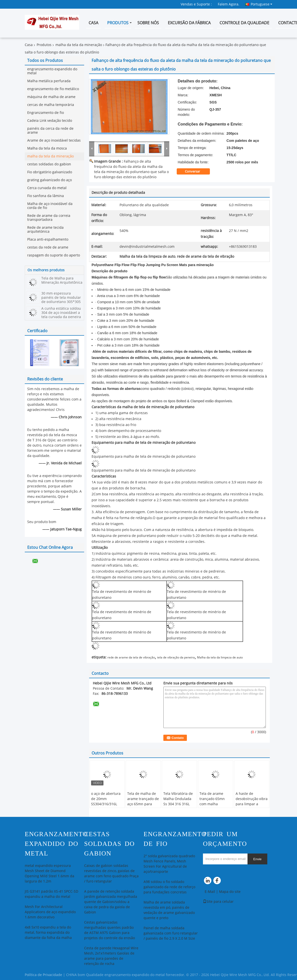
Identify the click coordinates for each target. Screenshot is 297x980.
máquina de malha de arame (51, 97)
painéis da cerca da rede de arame (50, 131)
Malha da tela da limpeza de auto (220, 657)
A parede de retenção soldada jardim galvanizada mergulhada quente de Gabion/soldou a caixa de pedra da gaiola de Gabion (111, 902)
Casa (93, 23)
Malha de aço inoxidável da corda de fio (50, 206)
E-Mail (210, 892)
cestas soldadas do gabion (49, 164)
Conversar (196, 172)
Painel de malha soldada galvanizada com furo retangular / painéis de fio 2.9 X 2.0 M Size (171, 933)
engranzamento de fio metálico (53, 89)
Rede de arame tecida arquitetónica (45, 230)
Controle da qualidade (244, 23)
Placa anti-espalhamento (48, 239)
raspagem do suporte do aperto (54, 255)
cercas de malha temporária (51, 105)
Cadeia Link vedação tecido (50, 121)
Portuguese (261, 4)
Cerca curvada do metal (47, 188)
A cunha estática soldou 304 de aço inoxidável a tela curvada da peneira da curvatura (61, 315)
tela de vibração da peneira (176, 657)
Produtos (118, 23)
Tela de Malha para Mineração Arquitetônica (62, 280)
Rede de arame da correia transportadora (49, 218)
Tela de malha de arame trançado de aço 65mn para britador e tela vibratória (143, 804)
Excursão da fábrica (189, 23)
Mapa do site (230, 892)
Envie (257, 859)
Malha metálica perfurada (49, 81)
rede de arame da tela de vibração (131, 657)
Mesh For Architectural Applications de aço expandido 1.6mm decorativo (50, 912)
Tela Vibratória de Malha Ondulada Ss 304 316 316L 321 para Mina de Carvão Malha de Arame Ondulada (178, 807)
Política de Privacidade (43, 975)
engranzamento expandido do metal (52, 71)
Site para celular (218, 902)
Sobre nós (148, 23)
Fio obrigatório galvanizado (50, 172)
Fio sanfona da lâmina (46, 196)
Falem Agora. (229, 4)
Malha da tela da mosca (47, 148)
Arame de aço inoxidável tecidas (54, 140)
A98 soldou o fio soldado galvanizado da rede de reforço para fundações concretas (169, 887)
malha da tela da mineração (79, 45)
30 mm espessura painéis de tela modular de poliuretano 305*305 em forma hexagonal (61, 300)
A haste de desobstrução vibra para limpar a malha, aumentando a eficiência (252, 807)
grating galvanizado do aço (49, 180)
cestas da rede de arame (48, 247)
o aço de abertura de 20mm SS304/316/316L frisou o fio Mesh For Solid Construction (106, 807)
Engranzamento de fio (46, 113)
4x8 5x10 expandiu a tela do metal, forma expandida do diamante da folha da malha (48, 933)
